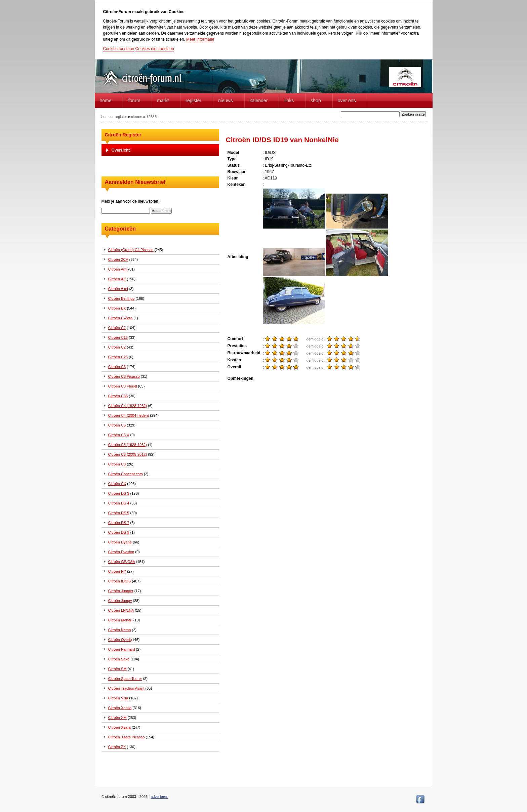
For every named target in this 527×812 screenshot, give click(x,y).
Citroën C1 (117, 328)
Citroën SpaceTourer (125, 679)
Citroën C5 (117, 425)
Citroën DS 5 (119, 513)
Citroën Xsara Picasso (127, 737)
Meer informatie (200, 39)
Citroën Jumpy (120, 601)
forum (134, 100)
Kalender (259, 100)
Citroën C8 (117, 464)
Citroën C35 (118, 396)
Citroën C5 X (119, 435)
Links (289, 100)
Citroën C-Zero (120, 318)
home (106, 100)
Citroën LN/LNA (121, 610)
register (121, 117)
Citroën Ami (118, 269)
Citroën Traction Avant (126, 688)
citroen (137, 117)
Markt (163, 100)
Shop (316, 100)
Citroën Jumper (121, 591)
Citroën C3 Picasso (124, 376)
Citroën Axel (118, 289)
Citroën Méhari (120, 620)
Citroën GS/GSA (122, 562)
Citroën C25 (118, 357)
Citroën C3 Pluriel (123, 386)
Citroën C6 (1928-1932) (128, 445)
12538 (151, 117)
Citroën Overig (120, 640)
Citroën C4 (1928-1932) (128, 406)
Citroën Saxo (119, 659)
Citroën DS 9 (119, 532)
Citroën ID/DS (120, 581)
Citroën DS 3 (119, 493)
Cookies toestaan (119, 49)
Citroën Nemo (120, 630)
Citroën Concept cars (126, 474)
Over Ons (347, 100)
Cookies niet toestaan (155, 49)
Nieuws (226, 100)
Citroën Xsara (119, 727)
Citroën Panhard (122, 649)
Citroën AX (117, 279)
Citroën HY (117, 571)
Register (193, 100)
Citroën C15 (118, 337)
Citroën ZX (117, 747)
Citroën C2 (117, 347)
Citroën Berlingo (121, 298)
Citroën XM (117, 718)
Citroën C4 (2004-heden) (129, 415)
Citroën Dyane (120, 542)
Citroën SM (117, 669)
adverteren (159, 797)
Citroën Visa (118, 698)
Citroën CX (117, 484)
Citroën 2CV (118, 259)
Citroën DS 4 (119, 503)
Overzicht (121, 150)
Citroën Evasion (121, 552)
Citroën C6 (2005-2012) (128, 454)
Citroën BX (117, 308)
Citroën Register (123, 135)
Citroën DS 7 (119, 523)
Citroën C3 (117, 367)
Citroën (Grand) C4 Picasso (131, 250)
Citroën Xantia (120, 708)
